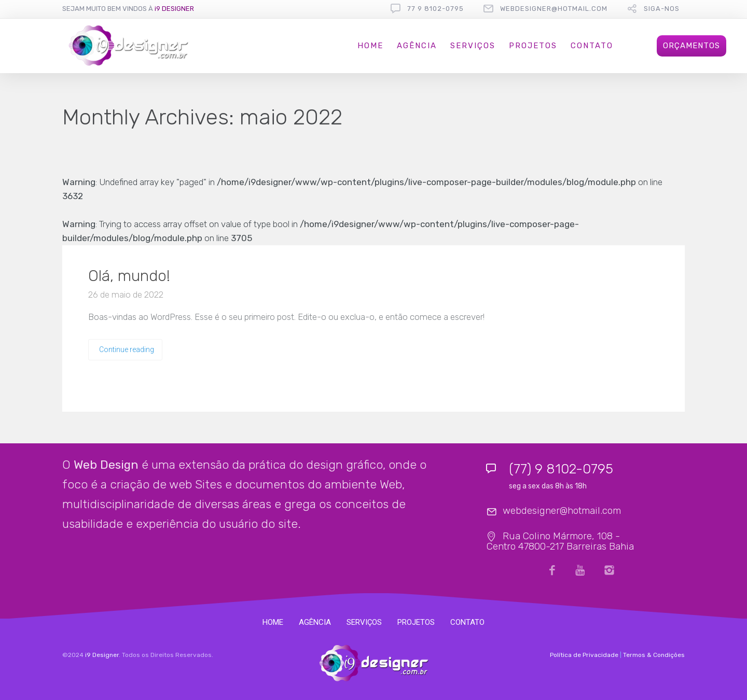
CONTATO (592, 46)
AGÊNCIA (417, 46)
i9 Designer (102, 655)
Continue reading (127, 349)
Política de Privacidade (584, 655)
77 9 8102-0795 (435, 9)
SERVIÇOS (473, 46)
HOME (370, 46)
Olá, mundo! (129, 276)
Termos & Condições (654, 655)
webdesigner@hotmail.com (554, 9)
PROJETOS (533, 46)
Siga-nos (662, 9)
